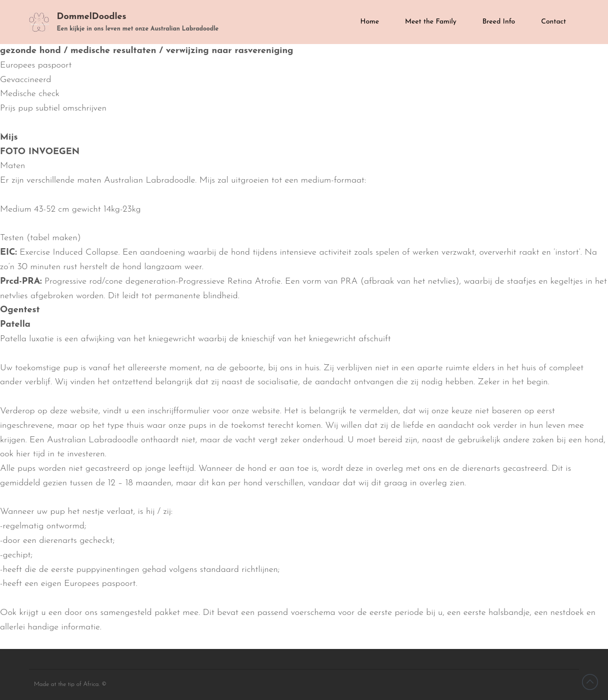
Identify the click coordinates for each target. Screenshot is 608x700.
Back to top (590, 682)
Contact (553, 22)
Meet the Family (431, 22)
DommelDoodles (92, 17)
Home (370, 22)
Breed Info (499, 22)
